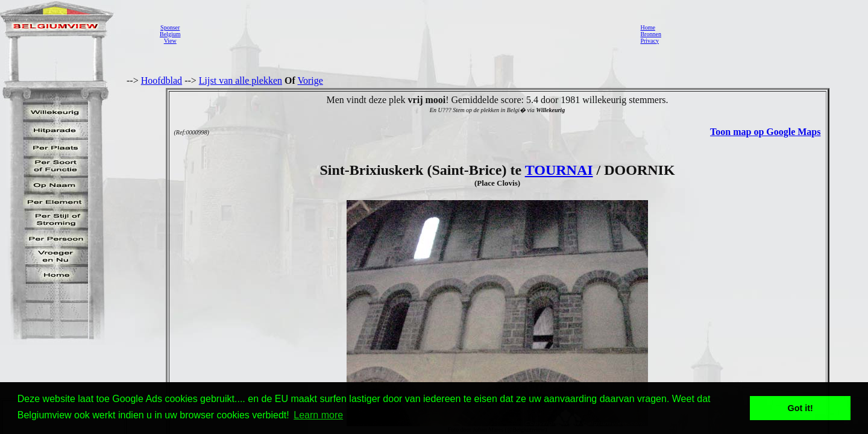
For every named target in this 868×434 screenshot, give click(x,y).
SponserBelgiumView (170, 34)
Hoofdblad (162, 80)
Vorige (310, 80)
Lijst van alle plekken (241, 80)
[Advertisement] (407, 34)
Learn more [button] (318, 415)
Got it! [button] (800, 408)
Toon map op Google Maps (765, 132)
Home (647, 27)
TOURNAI (559, 170)
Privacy (649, 41)
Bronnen (650, 34)
